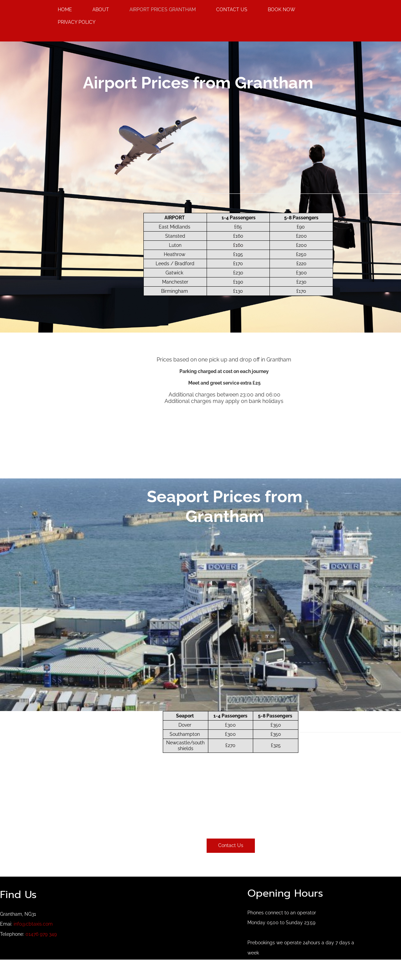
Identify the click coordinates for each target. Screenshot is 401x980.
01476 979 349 (41, 934)
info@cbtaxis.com (33, 924)
